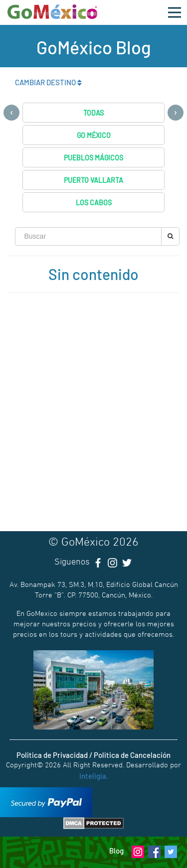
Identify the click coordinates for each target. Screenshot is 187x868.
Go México (94, 135)
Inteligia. (94, 776)
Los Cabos (94, 203)
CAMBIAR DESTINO (48, 82)
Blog (116, 851)
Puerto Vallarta (93, 180)
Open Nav (178, 7)
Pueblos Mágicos (93, 158)
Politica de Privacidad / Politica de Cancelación (93, 755)
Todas (93, 113)
